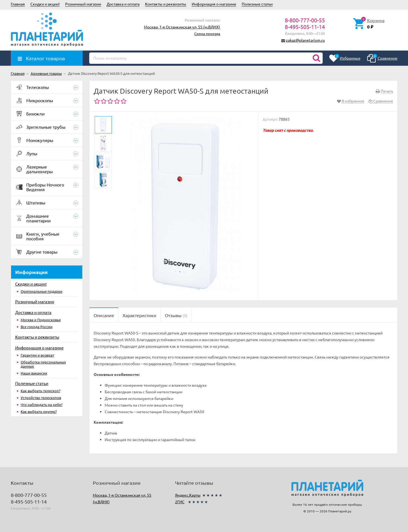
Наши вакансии (34, 373)
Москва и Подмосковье (41, 320)
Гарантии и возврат (37, 355)
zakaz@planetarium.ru (305, 40)
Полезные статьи (257, 4)
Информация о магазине (214, 4)
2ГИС (180, 502)
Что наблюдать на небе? (42, 405)
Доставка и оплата (123, 4)
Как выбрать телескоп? (40, 391)
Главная (18, 4)
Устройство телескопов (41, 398)
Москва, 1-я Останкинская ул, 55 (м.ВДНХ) (182, 27)
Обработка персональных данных (43, 364)
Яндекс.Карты (188, 495)
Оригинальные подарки (42, 291)
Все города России (37, 327)
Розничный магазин (83, 4)
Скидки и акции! (45, 4)
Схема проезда (207, 34)
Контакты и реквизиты (166, 4)
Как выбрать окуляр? (39, 411)
